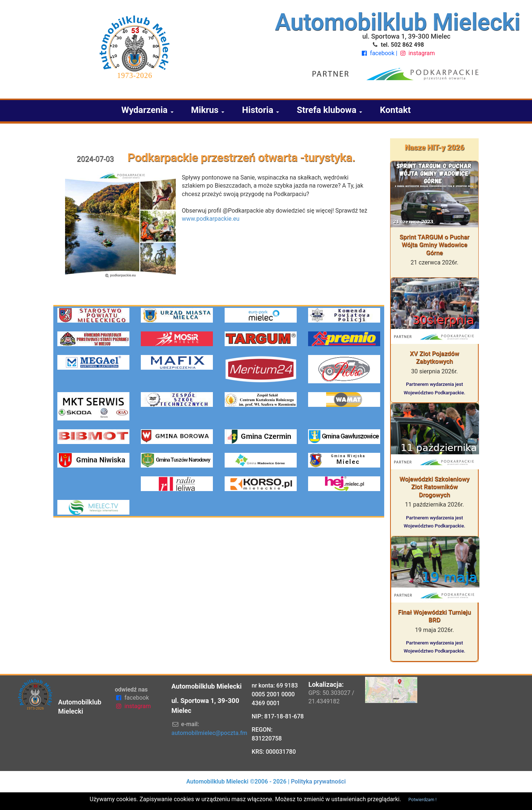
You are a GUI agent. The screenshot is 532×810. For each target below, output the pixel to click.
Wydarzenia (147, 110)
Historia (260, 110)
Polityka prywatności (318, 781)
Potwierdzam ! (422, 800)
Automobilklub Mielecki (398, 22)
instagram (417, 53)
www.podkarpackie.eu (211, 219)
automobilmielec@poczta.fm (209, 733)
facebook (378, 53)
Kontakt (395, 110)
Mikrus (208, 110)
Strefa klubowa (329, 110)
